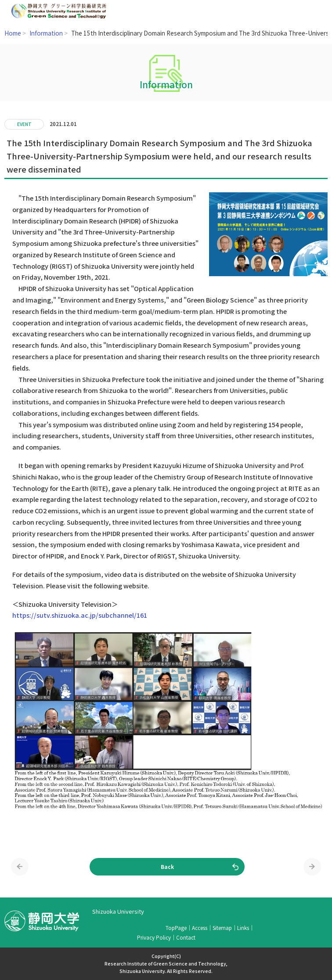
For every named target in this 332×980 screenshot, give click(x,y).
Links (243, 928)
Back (167, 867)
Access (200, 928)
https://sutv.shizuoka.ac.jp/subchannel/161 (80, 615)
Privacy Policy (154, 937)
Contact (186, 937)
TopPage (176, 928)
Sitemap (222, 928)
